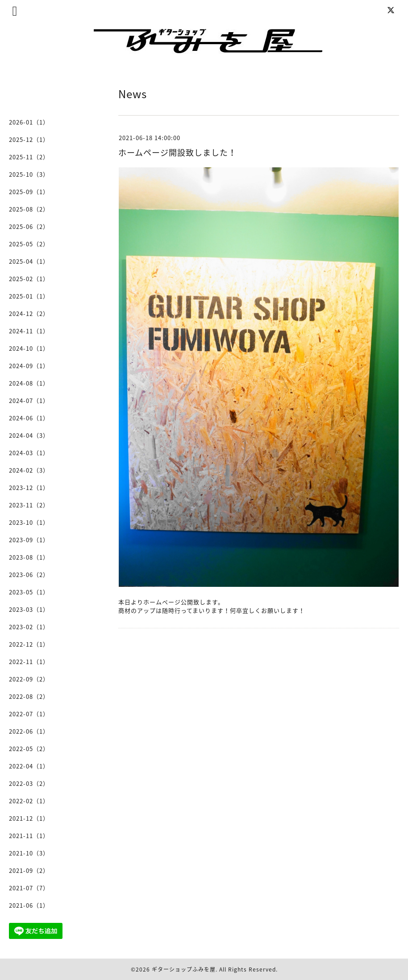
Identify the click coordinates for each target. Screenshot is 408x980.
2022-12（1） (29, 644)
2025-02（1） (29, 279)
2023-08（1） (29, 557)
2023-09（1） (29, 540)
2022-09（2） (29, 679)
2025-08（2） (29, 209)
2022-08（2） (29, 696)
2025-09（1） (29, 192)
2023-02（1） (29, 627)
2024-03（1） (29, 453)
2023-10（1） (29, 522)
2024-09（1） (29, 366)
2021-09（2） (29, 870)
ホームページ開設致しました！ (177, 152)
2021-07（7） (29, 888)
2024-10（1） (29, 348)
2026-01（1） (29, 122)
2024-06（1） (29, 418)
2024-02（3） (29, 470)
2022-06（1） (29, 731)
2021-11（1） (29, 836)
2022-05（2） (29, 749)
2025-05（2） (29, 244)
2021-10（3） (29, 853)
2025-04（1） (29, 261)
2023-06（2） (29, 575)
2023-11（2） (29, 505)
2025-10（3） (29, 174)
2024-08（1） (29, 383)
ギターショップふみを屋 (184, 969)
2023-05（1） (29, 592)
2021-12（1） (29, 818)
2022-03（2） (29, 783)
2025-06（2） (29, 226)
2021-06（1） (29, 905)
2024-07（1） (29, 401)
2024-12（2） (29, 314)
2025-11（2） (29, 157)
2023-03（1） (29, 609)
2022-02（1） (29, 801)
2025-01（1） (29, 296)
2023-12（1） (29, 488)
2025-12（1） (29, 139)
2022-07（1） (29, 714)
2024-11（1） (29, 331)
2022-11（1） (29, 662)
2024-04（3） (29, 435)
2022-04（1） (29, 766)
